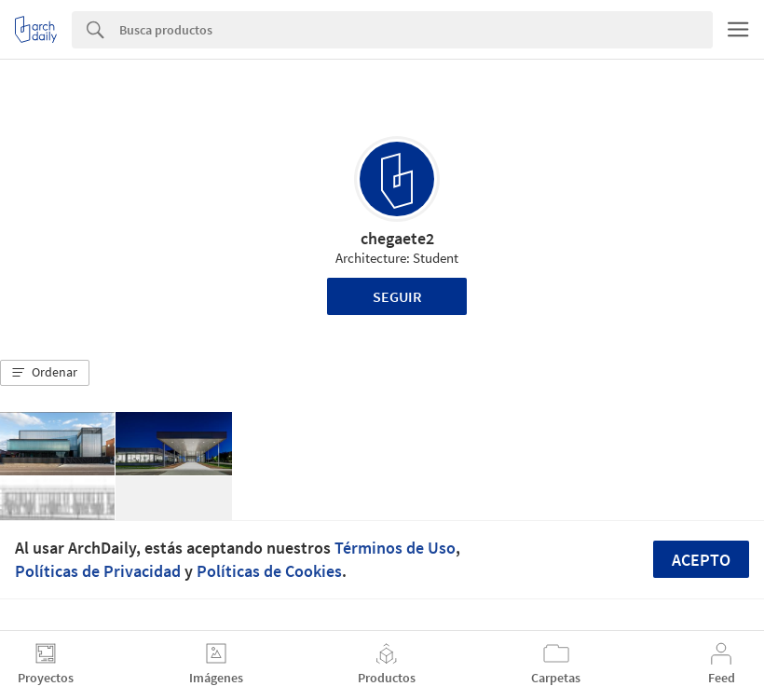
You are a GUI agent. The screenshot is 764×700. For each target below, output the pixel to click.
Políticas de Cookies (269, 571)
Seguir (397, 296)
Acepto (701, 560)
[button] (45, 373)
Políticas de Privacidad (98, 571)
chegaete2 (397, 238)
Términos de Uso (395, 548)
